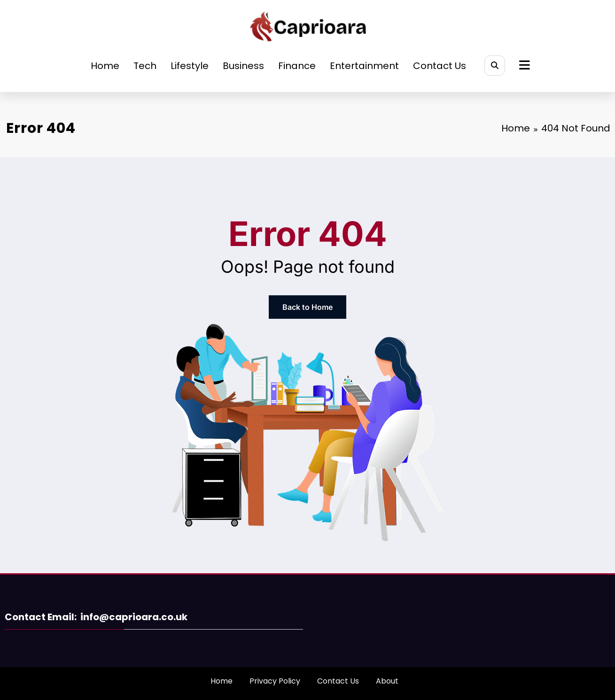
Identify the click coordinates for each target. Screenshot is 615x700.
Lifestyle (190, 66)
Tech (145, 66)
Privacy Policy (275, 681)
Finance (297, 66)
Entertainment (364, 66)
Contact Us (440, 66)
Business (243, 66)
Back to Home (307, 307)
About (387, 681)
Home (105, 66)
